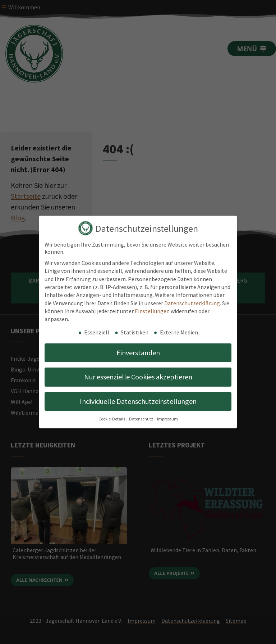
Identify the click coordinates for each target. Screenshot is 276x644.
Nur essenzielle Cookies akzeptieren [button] (138, 377)
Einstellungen (152, 311)
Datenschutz (141, 419)
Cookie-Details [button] (112, 419)
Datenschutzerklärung (192, 303)
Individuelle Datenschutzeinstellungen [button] (138, 401)
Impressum (167, 419)
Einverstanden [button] (138, 353)
